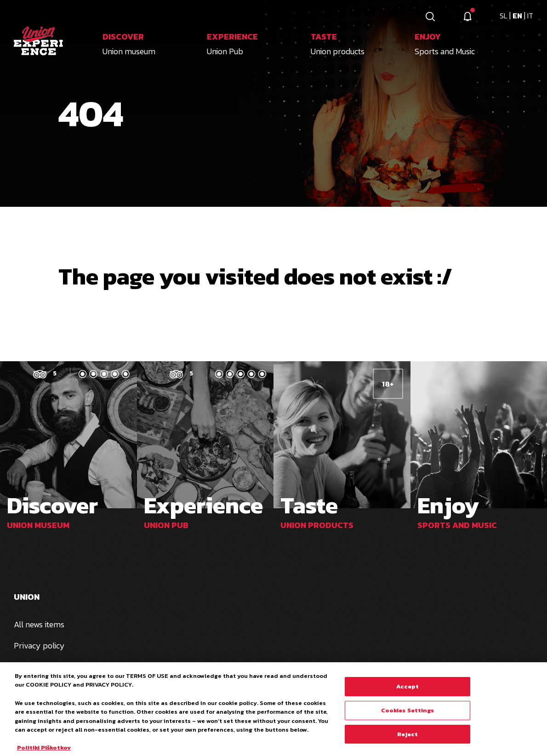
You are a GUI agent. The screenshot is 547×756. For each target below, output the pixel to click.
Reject (408, 738)
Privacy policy (39, 645)
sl (504, 16)
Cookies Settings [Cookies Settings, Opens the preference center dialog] (408, 714)
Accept (408, 691)
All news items (39, 624)
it (530, 16)
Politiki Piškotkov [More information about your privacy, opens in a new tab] (44, 751)
